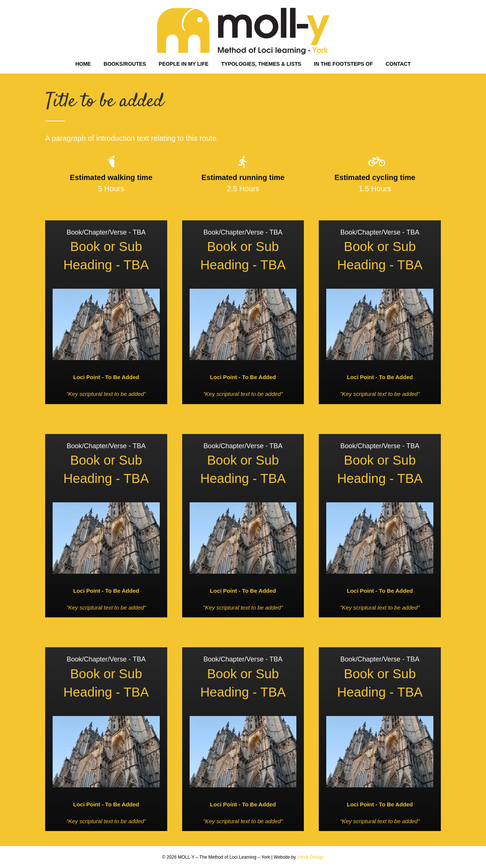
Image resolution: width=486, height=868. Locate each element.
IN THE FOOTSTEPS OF (343, 64)
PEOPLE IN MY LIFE (184, 64)
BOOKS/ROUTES (125, 64)
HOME (83, 64)
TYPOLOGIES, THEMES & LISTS (261, 64)
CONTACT (398, 64)
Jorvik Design (311, 857)
